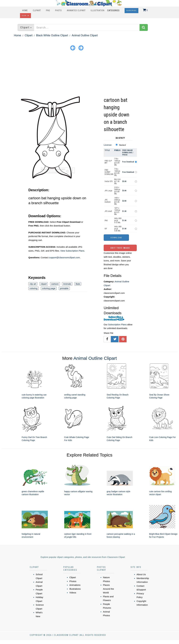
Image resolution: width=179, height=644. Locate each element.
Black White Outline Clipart (52, 35)
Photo (58, 10)
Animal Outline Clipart (85, 35)
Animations (75, 585)
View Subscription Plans (72, 251)
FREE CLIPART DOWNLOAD (109, 172)
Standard (122, 145)
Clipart (37, 10)
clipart (44, 284)
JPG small (108, 211)
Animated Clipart (76, 10)
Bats (78, 284)
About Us (141, 574)
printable (64, 288)
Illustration (98, 10)
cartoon (55, 284)
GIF (106, 229)
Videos (73, 593)
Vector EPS (109, 181)
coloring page (49, 288)
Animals (67, 284)
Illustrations (75, 589)
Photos (73, 581)
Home (25, 10)
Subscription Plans (117, 324)
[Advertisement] (90, 74)
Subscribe (131, 11)
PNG (48, 10)
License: (108, 145)
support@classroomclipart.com (64, 257)
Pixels (117, 150)
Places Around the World (108, 589)
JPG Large (108, 191)
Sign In (25, 16)
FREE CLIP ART (108, 162)
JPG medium (108, 201)
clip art (33, 284)
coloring (34, 288)
